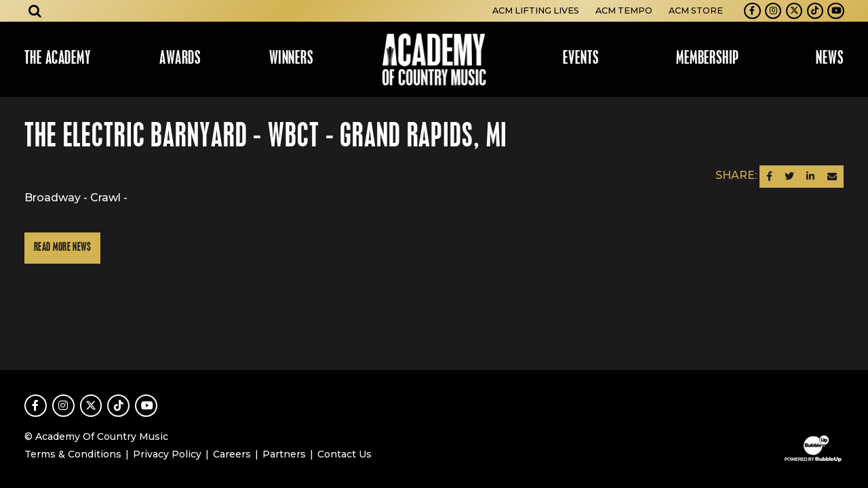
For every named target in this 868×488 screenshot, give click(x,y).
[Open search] (35, 11)
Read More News (62, 248)
